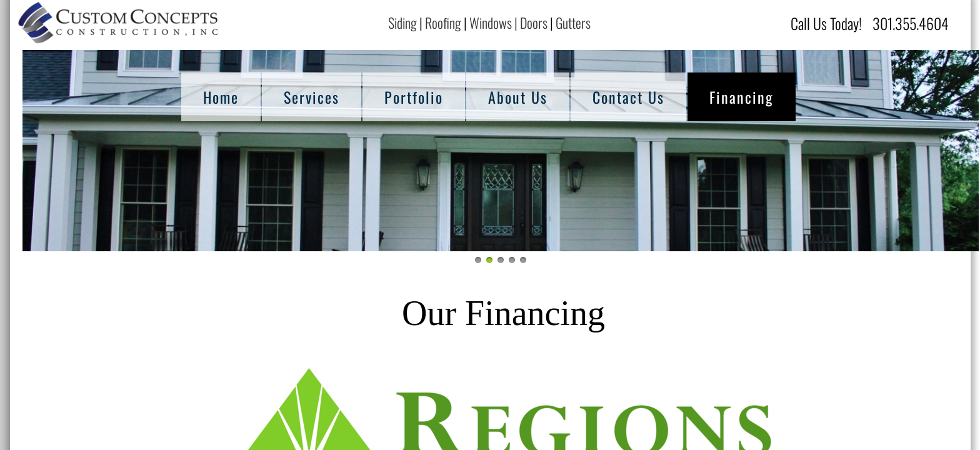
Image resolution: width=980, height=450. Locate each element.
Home (221, 97)
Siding (402, 22)
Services (312, 97)
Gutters (574, 22)
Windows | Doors (508, 22)
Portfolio (414, 97)
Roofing (443, 22)
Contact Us (628, 97)
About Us (518, 97)
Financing (742, 97)
